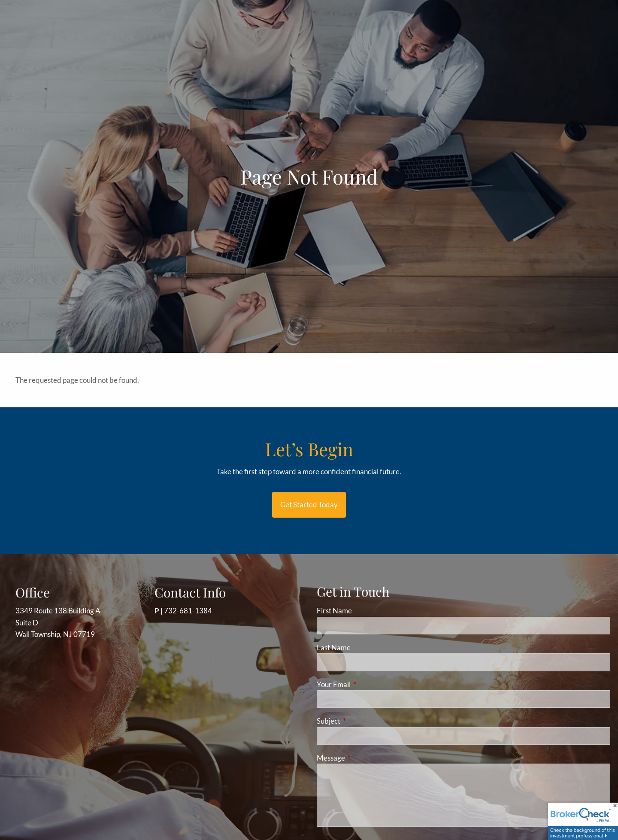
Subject (362, 721)
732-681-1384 (188, 611)
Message (364, 758)
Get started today (309, 505)
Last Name (334, 647)
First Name (334, 611)
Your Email (367, 684)
